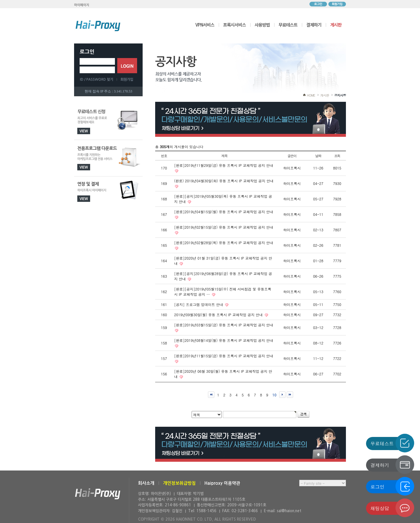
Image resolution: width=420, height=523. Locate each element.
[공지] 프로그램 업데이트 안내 (199, 304)
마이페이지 (82, 5)
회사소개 (146, 483)
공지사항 (340, 95)
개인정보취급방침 (179, 483)
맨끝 (290, 395)
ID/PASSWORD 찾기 (98, 79)
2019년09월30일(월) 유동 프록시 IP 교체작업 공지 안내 (219, 315)
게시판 (336, 25)
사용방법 (262, 25)
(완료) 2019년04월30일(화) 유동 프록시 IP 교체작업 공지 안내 (224, 181)
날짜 (318, 156)
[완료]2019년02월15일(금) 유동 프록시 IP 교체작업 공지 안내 (224, 227)
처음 (211, 395)
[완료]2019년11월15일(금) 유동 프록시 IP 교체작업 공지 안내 (224, 356)
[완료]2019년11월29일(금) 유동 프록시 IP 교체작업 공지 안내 (224, 165)
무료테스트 (288, 25)
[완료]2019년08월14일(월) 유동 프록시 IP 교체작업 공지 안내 (224, 340)
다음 (282, 395)
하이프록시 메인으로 (98, 26)
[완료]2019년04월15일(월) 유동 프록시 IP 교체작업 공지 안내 (224, 212)
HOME (311, 95)
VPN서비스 (205, 25)
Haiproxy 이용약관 (222, 483)
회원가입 (337, 4)
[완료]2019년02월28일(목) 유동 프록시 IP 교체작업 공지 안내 (224, 243)
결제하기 (314, 25)
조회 (337, 156)
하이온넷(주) (98, 494)
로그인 (318, 4)
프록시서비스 (235, 25)
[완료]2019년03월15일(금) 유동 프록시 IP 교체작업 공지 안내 (224, 325)
